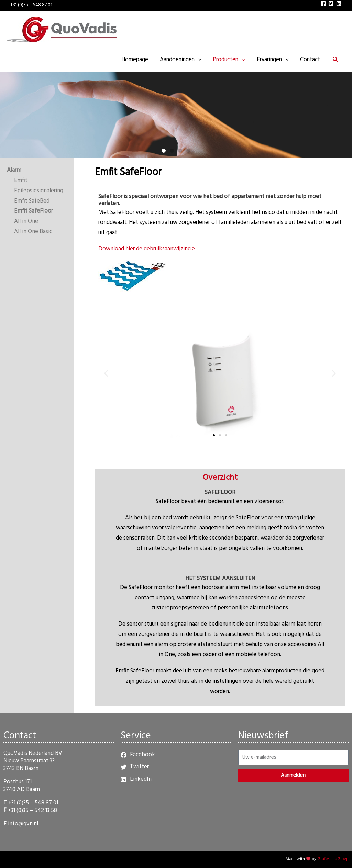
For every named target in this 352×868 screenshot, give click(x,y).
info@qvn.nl (23, 824)
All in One (26, 221)
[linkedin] (340, 4)
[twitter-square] (332, 4)
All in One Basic (33, 232)
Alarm (14, 170)
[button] (335, 61)
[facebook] (324, 4)
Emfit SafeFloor (34, 211)
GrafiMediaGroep (333, 859)
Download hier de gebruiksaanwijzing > (147, 249)
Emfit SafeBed (32, 201)
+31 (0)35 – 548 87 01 (33, 803)
